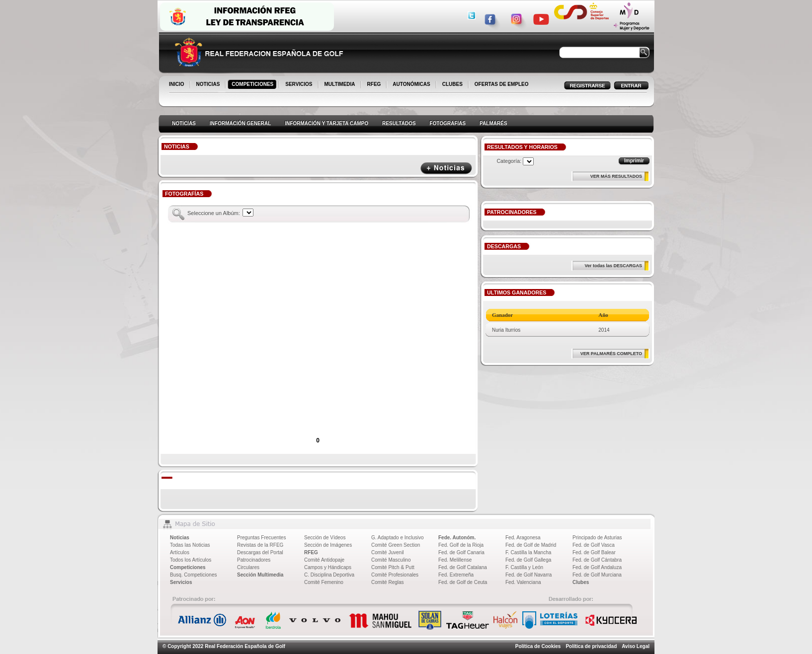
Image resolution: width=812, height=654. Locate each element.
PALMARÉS (493, 123)
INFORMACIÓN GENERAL (240, 123)
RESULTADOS (399, 123)
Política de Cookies (538, 646)
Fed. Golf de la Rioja (461, 545)
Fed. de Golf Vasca (594, 545)
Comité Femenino (324, 582)
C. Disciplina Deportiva (329, 575)
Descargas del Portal (260, 552)
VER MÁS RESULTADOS (616, 176)
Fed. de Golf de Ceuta (463, 582)
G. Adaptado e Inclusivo (398, 538)
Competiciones (188, 567)
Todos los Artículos (191, 560)
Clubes (581, 582)
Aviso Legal (636, 646)
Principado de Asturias (597, 538)
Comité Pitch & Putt (393, 567)
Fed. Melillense (455, 560)
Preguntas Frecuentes (261, 538)
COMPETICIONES (253, 85)
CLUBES (452, 84)
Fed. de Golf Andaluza (597, 567)
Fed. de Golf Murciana (597, 575)
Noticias (180, 538)
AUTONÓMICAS (411, 84)
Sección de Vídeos (325, 538)
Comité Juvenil (388, 552)
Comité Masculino (391, 560)
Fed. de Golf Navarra (528, 575)
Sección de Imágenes (328, 545)
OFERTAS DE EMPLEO (502, 84)
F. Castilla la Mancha (528, 552)
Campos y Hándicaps (328, 567)
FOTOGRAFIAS (447, 123)
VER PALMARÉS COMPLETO (611, 354)
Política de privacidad (591, 646)
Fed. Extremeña (456, 575)
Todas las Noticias (190, 545)
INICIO (177, 85)
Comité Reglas (388, 582)
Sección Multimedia (260, 575)
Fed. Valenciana (523, 582)
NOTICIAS (209, 85)
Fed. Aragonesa (523, 538)
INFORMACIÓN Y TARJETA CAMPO (326, 123)
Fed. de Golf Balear (594, 552)
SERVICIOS (299, 85)
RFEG (375, 85)
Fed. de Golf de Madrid (531, 545)
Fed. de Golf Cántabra (597, 560)
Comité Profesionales (395, 575)
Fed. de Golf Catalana (463, 567)
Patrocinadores (254, 560)
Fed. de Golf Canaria (461, 552)
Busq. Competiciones (194, 575)
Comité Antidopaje (324, 560)
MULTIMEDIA (341, 85)
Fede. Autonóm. (457, 538)
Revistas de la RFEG (260, 545)
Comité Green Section (396, 545)
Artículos (180, 552)
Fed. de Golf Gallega (528, 560)
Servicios (181, 582)
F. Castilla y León (524, 567)
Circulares (248, 567)
